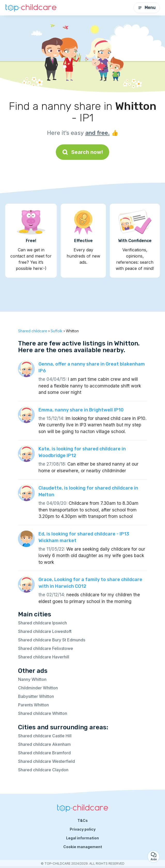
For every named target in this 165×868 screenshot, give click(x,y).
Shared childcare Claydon (43, 770)
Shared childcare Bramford (44, 753)
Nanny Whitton (32, 679)
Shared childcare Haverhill (44, 657)
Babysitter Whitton (36, 696)
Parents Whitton (33, 705)
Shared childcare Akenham (44, 744)
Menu (147, 8)
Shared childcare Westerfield (46, 761)
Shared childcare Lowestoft (45, 631)
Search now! (82, 152)
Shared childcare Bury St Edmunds (52, 640)
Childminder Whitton (38, 688)
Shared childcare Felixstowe (46, 648)
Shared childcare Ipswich (42, 623)
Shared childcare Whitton (43, 713)
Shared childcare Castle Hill (45, 736)
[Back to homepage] (31, 8)
